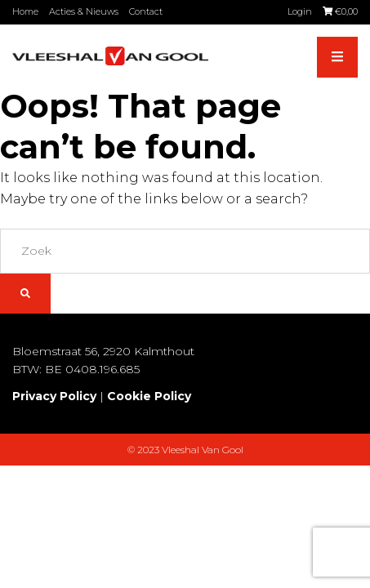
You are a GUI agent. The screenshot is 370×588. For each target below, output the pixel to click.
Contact (146, 11)
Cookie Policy (149, 396)
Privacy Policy (54, 396)
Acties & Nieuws (84, 11)
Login (300, 11)
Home (25, 11)
